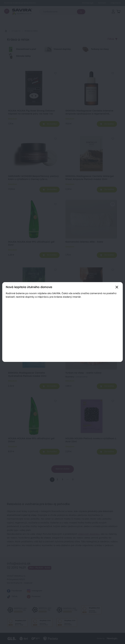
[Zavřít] (117, 287)
